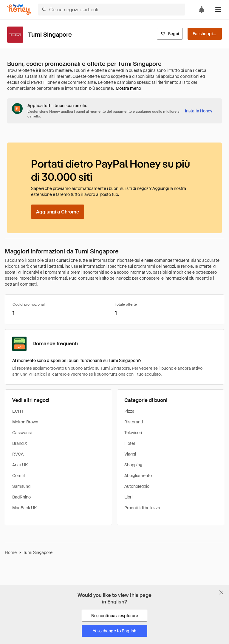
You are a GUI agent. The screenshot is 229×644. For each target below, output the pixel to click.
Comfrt (19, 476)
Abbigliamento (138, 476)
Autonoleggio (137, 486)
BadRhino (21, 497)
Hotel (130, 443)
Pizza (129, 411)
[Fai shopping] (205, 34)
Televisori (133, 433)
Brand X (20, 443)
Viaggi (130, 454)
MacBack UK (24, 508)
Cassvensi (22, 433)
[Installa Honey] (199, 111)
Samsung (21, 486)
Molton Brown (25, 422)
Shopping (133, 465)
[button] (218, 10)
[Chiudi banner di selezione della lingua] (221, 592)
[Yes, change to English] (114, 631)
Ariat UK (20, 465)
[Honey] (19, 10)
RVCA (18, 454)
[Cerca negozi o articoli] (112, 10)
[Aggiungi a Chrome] (58, 212)
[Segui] (170, 34)
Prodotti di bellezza (142, 508)
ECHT (18, 411)
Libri (128, 497)
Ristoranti (134, 422)
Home (11, 552)
